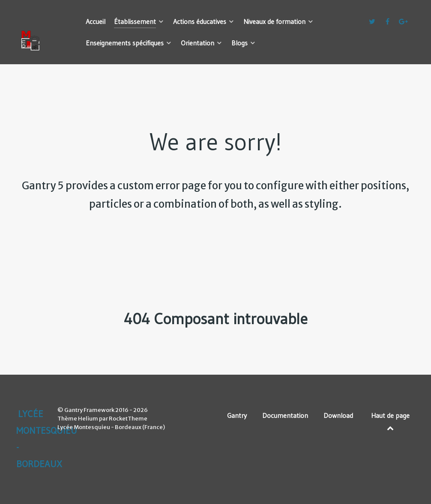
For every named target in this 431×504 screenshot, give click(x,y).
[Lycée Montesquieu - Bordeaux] (41, 21)
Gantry (237, 415)
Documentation (285, 415)
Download (338, 415)
